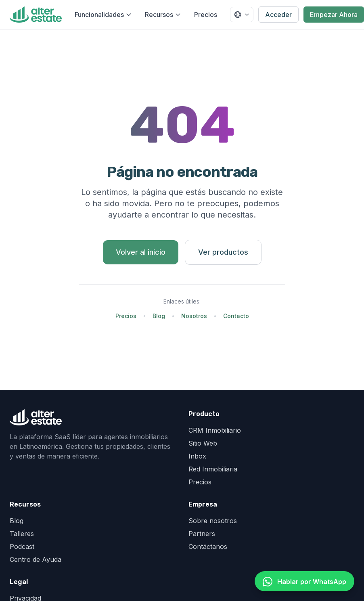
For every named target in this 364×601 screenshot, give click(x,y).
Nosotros (194, 316)
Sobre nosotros (213, 521)
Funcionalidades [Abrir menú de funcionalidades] (103, 15)
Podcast (22, 547)
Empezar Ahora (334, 15)
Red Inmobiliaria (213, 469)
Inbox (197, 456)
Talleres (22, 534)
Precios (206, 15)
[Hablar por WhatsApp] (304, 581)
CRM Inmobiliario (215, 430)
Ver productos (223, 252)
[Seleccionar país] (242, 15)
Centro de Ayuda (36, 559)
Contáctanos (208, 547)
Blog (159, 316)
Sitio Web (203, 443)
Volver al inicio (141, 252)
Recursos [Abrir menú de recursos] (163, 15)
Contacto (236, 316)
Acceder (278, 15)
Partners (202, 534)
